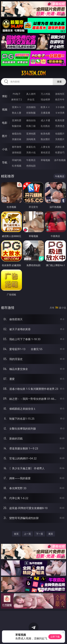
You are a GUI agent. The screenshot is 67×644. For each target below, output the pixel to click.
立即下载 (55, 637)
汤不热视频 (60, 160)
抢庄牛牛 (60, 99)
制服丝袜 (17, 126)
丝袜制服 (31, 113)
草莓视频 (45, 160)
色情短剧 (31, 166)
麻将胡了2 (17, 99)
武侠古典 (60, 147)
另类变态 (60, 126)
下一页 (40, 534)
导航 (5, 162)
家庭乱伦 (31, 147)
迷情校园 (17, 152)
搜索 (59, 82)
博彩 (5, 96)
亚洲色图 (31, 134)
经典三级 (31, 126)
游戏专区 (60, 94)
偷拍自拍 (31, 120)
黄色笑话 (45, 152)
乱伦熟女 (45, 126)
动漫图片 (60, 134)
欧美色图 (45, 134)
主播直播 (45, 113)
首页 (16, 534)
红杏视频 (17, 166)
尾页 (51, 534)
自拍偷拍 (31, 107)
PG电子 (17, 94)
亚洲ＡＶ (17, 107)
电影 (5, 123)
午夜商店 (31, 160)
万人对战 (45, 94)
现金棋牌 (45, 99)
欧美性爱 (60, 120)
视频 (5, 109)
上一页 (27, 534)
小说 (5, 149)
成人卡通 (45, 120)
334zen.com (33, 73)
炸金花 (31, 99)
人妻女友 (45, 147)
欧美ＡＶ (45, 107)
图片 (5, 136)
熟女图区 (45, 139)
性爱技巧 (60, 152)
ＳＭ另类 (60, 113)
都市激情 (17, 147)
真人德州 (31, 94)
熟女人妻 (17, 113)
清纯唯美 (31, 139)
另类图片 (60, 139)
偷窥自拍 (17, 134)
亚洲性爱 (17, 120)
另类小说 (31, 152)
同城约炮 (17, 160)
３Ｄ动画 (60, 107)
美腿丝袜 (17, 139)
